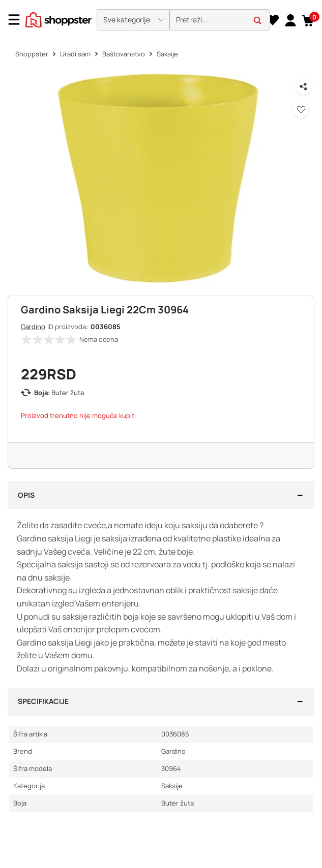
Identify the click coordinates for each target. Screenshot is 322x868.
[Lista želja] (272, 20)
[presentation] (161, 17)
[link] (289, 20)
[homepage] (58, 19)
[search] (220, 20)
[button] (133, 20)
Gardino (33, 327)
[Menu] (18, 20)
